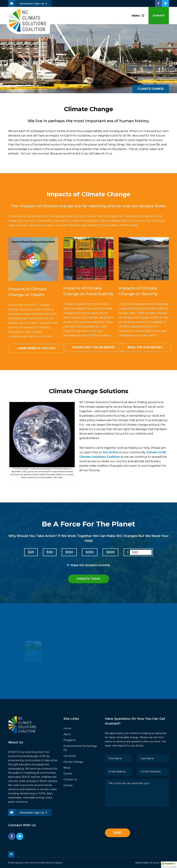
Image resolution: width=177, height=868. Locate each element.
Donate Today (89, 579)
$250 (90, 552)
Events (68, 774)
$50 (50, 552)
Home (67, 728)
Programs (69, 740)
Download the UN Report (94, 347)
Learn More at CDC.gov (36, 348)
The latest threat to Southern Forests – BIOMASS (31, 656)
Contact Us (70, 779)
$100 (69, 552)
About (67, 734)
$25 (31, 552)
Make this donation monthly (90, 565)
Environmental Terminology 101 (80, 748)
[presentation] (131, 818)
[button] (169, 865)
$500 (111, 552)
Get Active (111, 452)
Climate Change (73, 762)
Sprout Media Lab (161, 863)
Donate (159, 15)
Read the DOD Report (145, 347)
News (67, 768)
